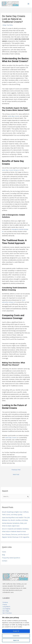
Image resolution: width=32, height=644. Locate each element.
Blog (4, 25)
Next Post (16, 474)
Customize (16, 636)
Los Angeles (6, 609)
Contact (5, 561)
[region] (16, 629)
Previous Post (16, 470)
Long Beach (6, 607)
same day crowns (14, 116)
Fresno (5, 605)
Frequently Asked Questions (11, 558)
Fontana (5, 602)
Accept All (16, 631)
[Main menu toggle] (28, 4)
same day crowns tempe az (11, 170)
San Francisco (7, 613)
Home (4, 552)
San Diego (6, 611)
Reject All (16, 640)
